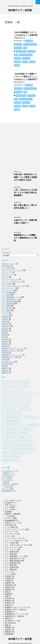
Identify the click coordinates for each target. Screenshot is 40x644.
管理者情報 (9, 634)
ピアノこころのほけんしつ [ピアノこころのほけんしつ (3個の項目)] (21, 398)
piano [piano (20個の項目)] (25, 382)
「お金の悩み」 (9, 486)
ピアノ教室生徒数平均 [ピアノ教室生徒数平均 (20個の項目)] (11, 421)
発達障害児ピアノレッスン (12, 355)
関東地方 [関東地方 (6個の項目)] (16, 456)
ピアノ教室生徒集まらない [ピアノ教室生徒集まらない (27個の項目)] (12, 425)
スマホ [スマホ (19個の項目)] (24, 394)
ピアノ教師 (32, 62)
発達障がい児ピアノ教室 (11, 350)
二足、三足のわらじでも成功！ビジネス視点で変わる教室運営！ (25, 193)
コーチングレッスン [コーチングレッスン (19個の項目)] (10, 394)
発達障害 (5, 353)
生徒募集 (6, 482)
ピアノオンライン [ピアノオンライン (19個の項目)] (23, 401)
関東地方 (5, 373)
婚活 (3, 333)
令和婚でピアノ (9, 473)
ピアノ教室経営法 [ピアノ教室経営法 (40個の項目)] (10, 429)
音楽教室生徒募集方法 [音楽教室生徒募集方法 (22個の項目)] (11, 460)
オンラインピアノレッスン (12, 270)
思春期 (25, 48)
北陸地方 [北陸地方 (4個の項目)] (6, 448)
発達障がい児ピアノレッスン (13, 348)
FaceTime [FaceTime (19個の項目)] (7, 382)
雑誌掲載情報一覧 (8, 491)
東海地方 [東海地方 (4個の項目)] (6, 452)
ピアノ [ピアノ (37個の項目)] (6, 398)
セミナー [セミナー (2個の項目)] (33, 394)
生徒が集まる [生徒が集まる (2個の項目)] (25, 452)
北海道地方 (6, 326)
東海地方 (5, 342)
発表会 (4, 346)
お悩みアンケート (8, 264)
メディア (5, 313)
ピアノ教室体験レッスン (11, 297)
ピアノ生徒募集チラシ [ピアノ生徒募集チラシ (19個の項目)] (23, 437)
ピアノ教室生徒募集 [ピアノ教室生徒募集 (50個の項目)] (10, 417)
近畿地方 (5, 368)
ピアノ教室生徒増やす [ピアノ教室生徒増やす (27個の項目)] (29, 417)
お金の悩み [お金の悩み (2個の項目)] (24, 386)
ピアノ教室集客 (8, 304)
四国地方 (5, 330)
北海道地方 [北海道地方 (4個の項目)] (27, 445)
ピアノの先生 (17, 58)
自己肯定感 (6, 364)
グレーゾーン (7, 273)
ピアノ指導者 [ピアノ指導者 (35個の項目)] (23, 405)
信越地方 (5, 324)
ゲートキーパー (18, 44)
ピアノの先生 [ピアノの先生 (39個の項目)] (8, 401)
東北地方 (5, 339)
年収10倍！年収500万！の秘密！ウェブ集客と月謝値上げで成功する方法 (25, 177)
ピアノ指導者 (17, 62)
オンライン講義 (8, 489)
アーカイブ (6, 252)
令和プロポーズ (9, 475)
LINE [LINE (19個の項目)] (17, 382)
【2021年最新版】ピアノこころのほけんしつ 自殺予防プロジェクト (26, 35)
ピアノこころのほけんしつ (30, 44)
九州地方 (5, 319)
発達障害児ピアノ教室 (10, 357)
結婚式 (4, 359)
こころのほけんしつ (21, 51)
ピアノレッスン (18, 48)
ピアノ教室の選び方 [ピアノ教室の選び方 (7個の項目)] (22, 409)
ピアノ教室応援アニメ (10, 299)
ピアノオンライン (8, 288)
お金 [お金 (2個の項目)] (15, 386)
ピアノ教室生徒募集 (9, 301)
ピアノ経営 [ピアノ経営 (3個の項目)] (7, 441)
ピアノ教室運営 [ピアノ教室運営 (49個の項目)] (9, 433)
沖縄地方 (5, 344)
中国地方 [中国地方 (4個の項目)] (30, 441)
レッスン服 (6, 315)
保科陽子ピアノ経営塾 (20, 10)
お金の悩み (6, 266)
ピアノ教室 (25, 62)
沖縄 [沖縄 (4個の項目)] (15, 452)
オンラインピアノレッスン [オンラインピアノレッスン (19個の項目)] (12, 390)
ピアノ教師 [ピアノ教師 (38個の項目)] (7, 437)
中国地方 (5, 317)
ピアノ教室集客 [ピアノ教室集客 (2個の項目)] (23, 433)
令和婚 (4, 322)
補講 (3, 366)
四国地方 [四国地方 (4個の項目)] (16, 448)
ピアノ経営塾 (7, 308)
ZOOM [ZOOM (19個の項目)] (6, 386)
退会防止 (5, 370)
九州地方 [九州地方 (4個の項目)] (6, 445)
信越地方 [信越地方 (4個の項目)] (16, 445)
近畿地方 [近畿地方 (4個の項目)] (6, 456)
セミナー (5, 277)
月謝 (3, 337)
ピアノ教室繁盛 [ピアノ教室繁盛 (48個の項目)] (25, 429)
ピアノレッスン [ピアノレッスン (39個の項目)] (9, 405)
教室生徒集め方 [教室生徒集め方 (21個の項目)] (29, 448)
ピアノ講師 (17, 65)
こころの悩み (29, 41)
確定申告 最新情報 (10, 484)
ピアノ (16, 55)
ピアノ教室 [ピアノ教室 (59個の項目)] (7, 409)
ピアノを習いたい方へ (10, 471)
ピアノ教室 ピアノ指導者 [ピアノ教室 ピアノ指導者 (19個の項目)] (12, 413)
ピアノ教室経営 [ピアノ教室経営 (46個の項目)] (31, 425)
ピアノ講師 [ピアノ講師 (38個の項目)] (19, 441)
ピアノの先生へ (8, 480)
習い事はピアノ (8, 362)
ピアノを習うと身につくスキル (14, 286)
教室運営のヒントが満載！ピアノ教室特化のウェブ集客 (25, 238)
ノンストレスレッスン (10, 279)
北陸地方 (5, 328)
